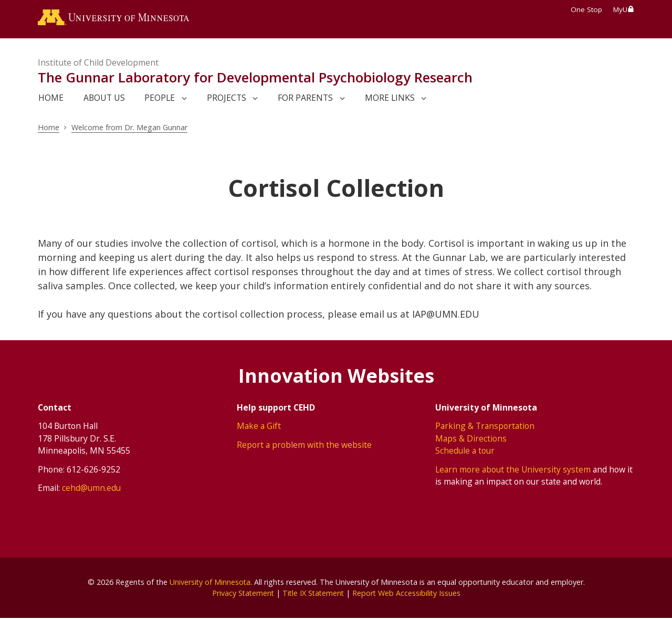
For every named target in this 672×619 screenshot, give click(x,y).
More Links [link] (390, 98)
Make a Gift (259, 426)
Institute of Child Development (98, 63)
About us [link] (104, 98)
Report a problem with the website (304, 445)
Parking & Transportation (485, 426)
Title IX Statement (313, 594)
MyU (624, 9)
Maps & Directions (471, 438)
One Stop (586, 9)
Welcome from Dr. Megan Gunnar (130, 128)
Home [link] (51, 98)
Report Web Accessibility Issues (408, 594)
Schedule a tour (465, 451)
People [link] (160, 98)
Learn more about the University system (513, 469)
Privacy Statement (241, 594)
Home (49, 128)
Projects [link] (227, 98)
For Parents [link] (305, 98)
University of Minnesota (210, 582)
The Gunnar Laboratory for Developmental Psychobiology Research (255, 78)
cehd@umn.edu (91, 488)
